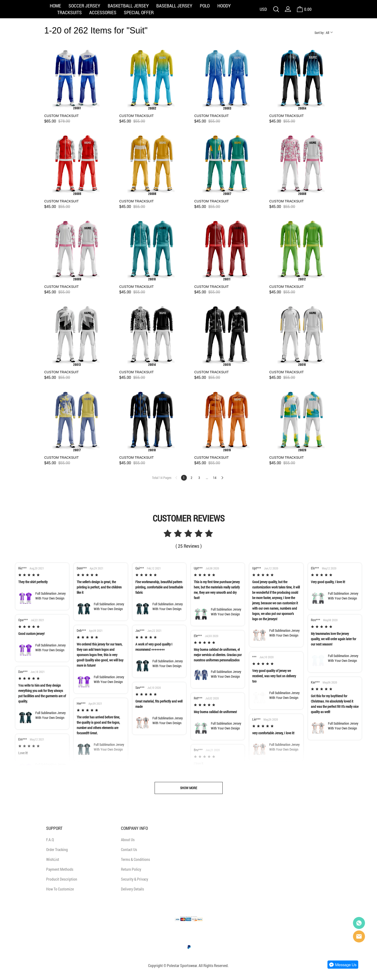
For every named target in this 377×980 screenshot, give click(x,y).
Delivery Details (132, 889)
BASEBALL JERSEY (174, 6)
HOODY (224, 6)
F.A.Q (50, 840)
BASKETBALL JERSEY (128, 6)
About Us (128, 840)
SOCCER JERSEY (84, 6)
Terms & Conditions (135, 859)
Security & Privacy (135, 879)
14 (215, 478)
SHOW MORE (189, 788)
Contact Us (129, 849)
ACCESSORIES (103, 12)
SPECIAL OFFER (139, 12)
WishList (53, 859)
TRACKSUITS (69, 12)
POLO (205, 6)
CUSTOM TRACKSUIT (61, 116)
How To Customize (60, 889)
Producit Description (62, 879)
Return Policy (131, 869)
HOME (55, 6)
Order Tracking (57, 849)
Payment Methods (60, 869)
